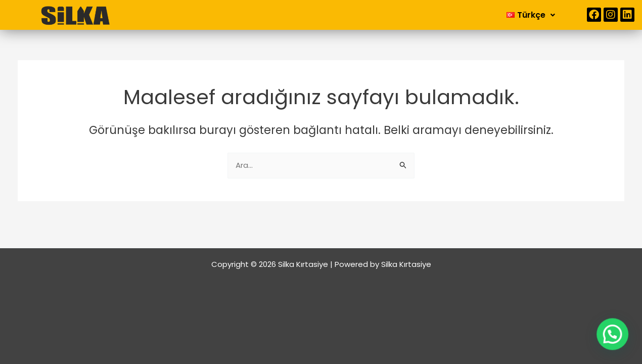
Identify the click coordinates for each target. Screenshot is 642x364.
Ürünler (359, 15)
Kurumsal (300, 15)
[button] (300, 15)
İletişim (408, 15)
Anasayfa (240, 15)
